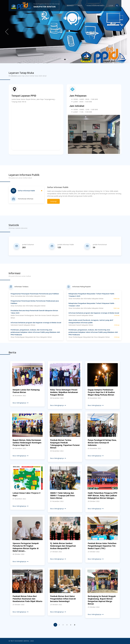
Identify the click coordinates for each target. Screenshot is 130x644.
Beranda (70, 6)
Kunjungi (53, 201)
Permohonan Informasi (96, 6)
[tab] (26, 191)
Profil (80, 6)
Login (111, 6)
